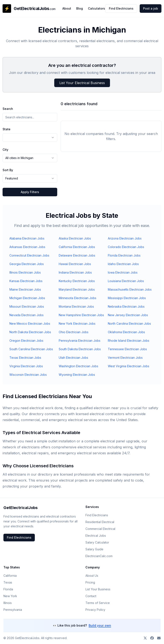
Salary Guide (94, 549)
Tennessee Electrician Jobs (127, 349)
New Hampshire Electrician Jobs (81, 315)
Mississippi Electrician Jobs (127, 298)
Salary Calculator (97, 542)
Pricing (90, 582)
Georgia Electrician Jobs (27, 264)
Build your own (100, 625)
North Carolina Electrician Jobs (129, 323)
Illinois (8, 603)
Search (8, 109)
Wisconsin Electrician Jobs (28, 375)
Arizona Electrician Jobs (125, 238)
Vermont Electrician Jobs (125, 358)
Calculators (97, 8)
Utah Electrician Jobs (73, 358)
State (7, 129)
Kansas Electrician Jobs (26, 281)
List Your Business (98, 589)
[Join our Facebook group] (152, 638)
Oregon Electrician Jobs (26, 341)
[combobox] (30, 138)
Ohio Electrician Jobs (74, 332)
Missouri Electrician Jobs (27, 306)
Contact (91, 596)
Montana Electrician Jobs (76, 306)
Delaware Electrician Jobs (77, 255)
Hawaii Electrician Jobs (75, 264)
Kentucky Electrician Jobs (77, 281)
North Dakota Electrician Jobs (30, 332)
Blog (80, 8)
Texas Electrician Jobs (25, 358)
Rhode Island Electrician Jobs (129, 341)
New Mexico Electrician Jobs (30, 323)
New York (10, 596)
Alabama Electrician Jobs (27, 238)
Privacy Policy (95, 610)
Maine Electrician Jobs (25, 289)
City (5, 150)
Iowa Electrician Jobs (123, 272)
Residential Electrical (100, 522)
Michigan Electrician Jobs (27, 298)
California (10, 576)
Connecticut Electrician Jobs (29, 255)
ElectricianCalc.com (99, 556)
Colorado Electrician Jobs (126, 247)
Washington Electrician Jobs (78, 366)
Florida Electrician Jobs (124, 255)
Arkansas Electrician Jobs (27, 247)
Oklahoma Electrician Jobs (126, 332)
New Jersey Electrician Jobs (128, 315)
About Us (92, 576)
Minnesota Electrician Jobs (78, 298)
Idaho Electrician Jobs (123, 264)
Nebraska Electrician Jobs (126, 306)
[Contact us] (159, 638)
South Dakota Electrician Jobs (80, 349)
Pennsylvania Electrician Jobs (80, 341)
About (67, 8)
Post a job (151, 8)
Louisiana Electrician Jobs (126, 281)
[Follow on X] (145, 638)
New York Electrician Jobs (77, 323)
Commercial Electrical (100, 529)
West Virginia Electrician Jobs (129, 366)
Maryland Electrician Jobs (77, 289)
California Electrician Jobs (77, 247)
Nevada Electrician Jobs (26, 315)
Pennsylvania (13, 610)
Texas (8, 582)
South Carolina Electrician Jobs (31, 349)
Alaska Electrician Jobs (75, 238)
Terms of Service (98, 603)
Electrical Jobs (96, 536)
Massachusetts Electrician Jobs (130, 289)
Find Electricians (121, 8)
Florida (8, 589)
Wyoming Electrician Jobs (77, 375)
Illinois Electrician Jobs (25, 272)
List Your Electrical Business (82, 83)
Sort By (8, 170)
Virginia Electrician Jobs (26, 366)
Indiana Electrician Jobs (75, 272)
